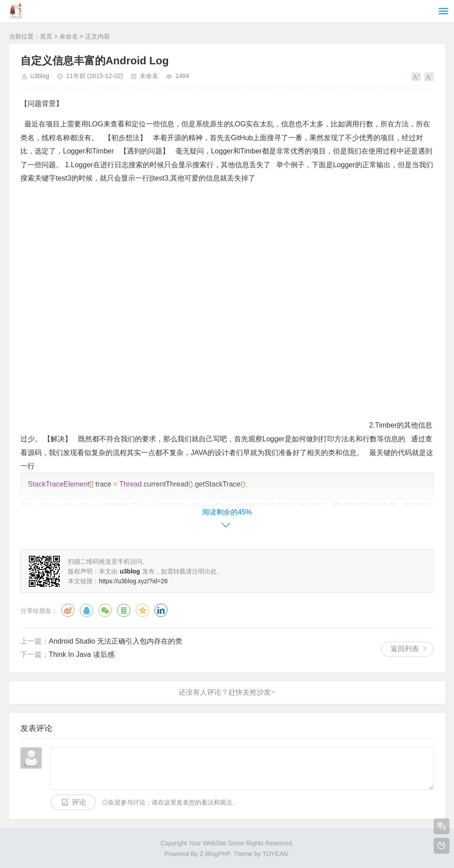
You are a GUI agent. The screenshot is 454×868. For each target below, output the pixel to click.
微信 (105, 610)
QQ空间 (142, 610)
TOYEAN (275, 854)
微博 (68, 610)
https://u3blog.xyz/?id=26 (133, 581)
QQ (86, 610)
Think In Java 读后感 (82, 654)
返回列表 (405, 649)
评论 (79, 802)
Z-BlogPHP (215, 854)
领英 (161, 610)
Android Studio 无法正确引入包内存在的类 (115, 641)
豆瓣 (124, 610)
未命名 (69, 36)
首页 (46, 36)
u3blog (40, 76)
